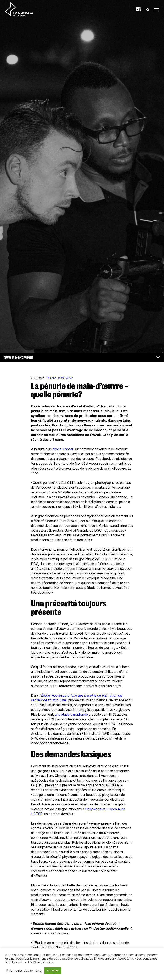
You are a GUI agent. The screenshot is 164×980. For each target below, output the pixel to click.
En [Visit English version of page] (139, 9)
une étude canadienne (71, 714)
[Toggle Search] (148, 9)
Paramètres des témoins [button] (24, 971)
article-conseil (63, 449)
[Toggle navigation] (157, 9)
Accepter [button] (53, 970)
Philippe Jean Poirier (60, 378)
